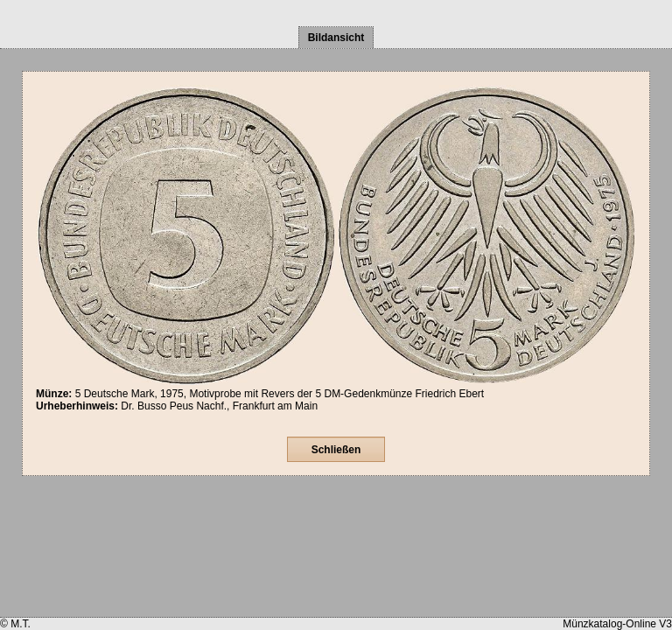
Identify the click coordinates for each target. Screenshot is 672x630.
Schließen (336, 450)
